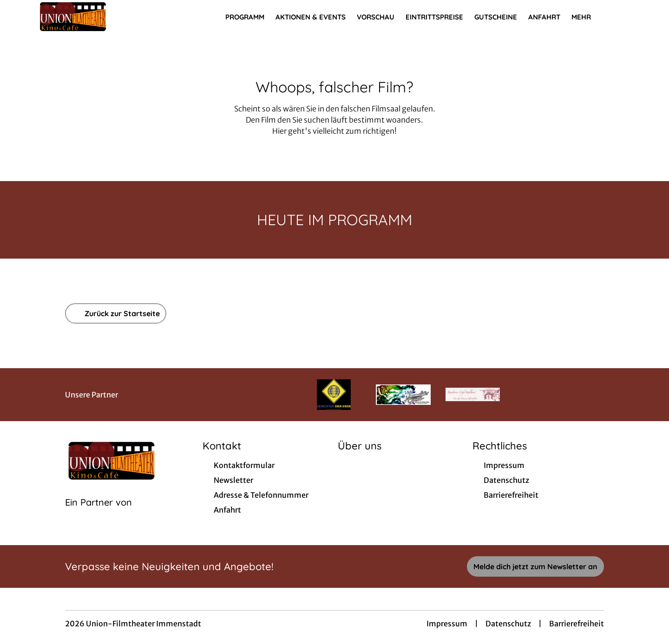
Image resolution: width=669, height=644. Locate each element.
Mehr (587, 17)
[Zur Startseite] (102, 17)
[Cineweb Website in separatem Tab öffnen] (98, 514)
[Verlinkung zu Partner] (334, 395)
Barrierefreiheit (577, 624)
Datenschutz (508, 624)
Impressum (447, 624)
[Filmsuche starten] (623, 17)
